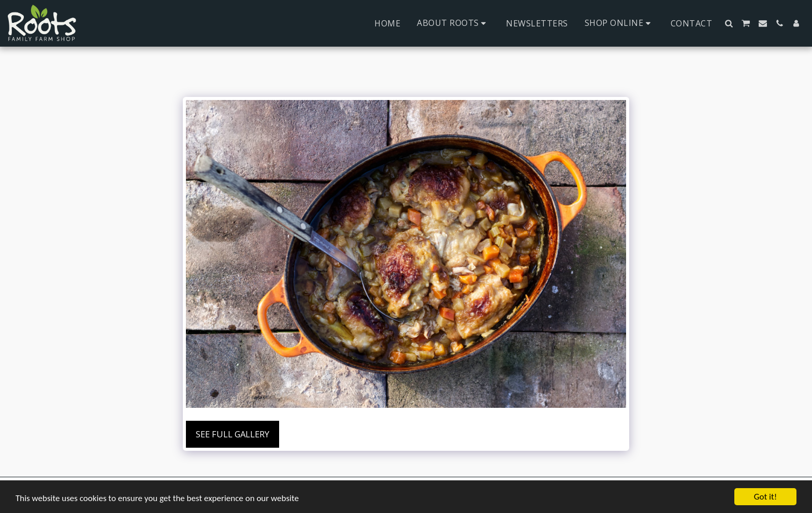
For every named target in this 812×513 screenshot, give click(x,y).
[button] (453, 23)
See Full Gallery (233, 434)
